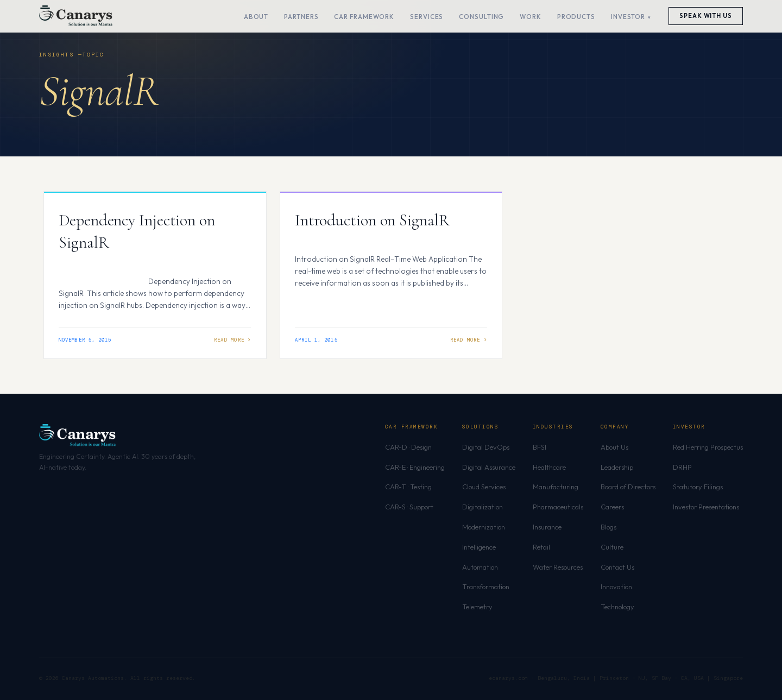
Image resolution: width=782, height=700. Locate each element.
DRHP (682, 467)
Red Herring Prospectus (708, 447)
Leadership (617, 467)
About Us (614, 447)
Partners (301, 17)
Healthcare (549, 467)
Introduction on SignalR (372, 220)
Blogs (608, 527)
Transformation (486, 587)
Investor (628, 17)
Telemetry (477, 607)
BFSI (540, 447)
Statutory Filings (698, 487)
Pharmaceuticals (558, 507)
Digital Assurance (489, 467)
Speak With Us (706, 16)
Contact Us (617, 567)
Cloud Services (484, 487)
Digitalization (483, 507)
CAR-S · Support (409, 507)
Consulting (481, 17)
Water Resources (558, 567)
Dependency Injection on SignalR (137, 231)
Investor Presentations (706, 507)
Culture (612, 547)
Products (576, 17)
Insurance (547, 527)
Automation (480, 567)
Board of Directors (628, 487)
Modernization (484, 527)
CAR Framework (364, 17)
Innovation (616, 587)
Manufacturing (556, 487)
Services (427, 17)
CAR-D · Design (408, 447)
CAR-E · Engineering (415, 467)
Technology (617, 607)
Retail (541, 547)
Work (531, 17)
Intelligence (479, 547)
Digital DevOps (486, 447)
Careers (612, 507)
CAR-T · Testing (408, 487)
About (256, 17)
